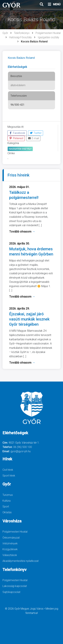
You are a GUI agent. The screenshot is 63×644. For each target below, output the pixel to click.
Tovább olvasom (22, 231)
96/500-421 (17, 105)
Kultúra (6, 501)
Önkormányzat (11, 538)
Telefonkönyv (22, 33)
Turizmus (8, 495)
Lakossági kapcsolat (15, 586)
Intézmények (10, 543)
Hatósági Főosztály (20, 37)
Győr (5, 33)
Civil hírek (8, 470)
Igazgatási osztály (48, 37)
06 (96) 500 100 (23, 447)
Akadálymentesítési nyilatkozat (21, 561)
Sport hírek (9, 476)
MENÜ (54, 4)
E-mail (33, 138)
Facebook (17, 133)
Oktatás (7, 512)
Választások (10, 555)
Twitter (36, 133)
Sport (6, 507)
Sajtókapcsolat (11, 592)
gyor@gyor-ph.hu (21, 451)
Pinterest (16, 138)
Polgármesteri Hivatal (48, 33)
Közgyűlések (10, 549)
